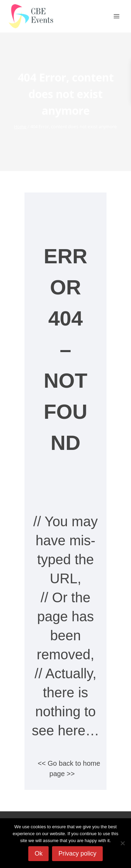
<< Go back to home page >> (69, 768)
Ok (38, 853)
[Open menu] (116, 16)
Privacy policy (77, 853)
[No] (122, 843)
